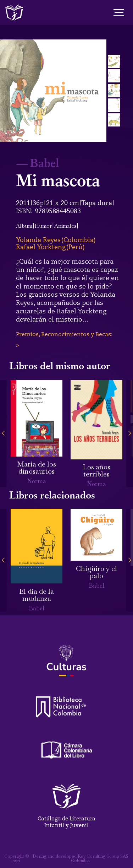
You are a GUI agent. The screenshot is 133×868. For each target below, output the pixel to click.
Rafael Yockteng (41, 247)
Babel (44, 162)
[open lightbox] (53, 91)
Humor (43, 226)
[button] (3, 433)
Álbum (24, 226)
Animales (65, 226)
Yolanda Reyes (38, 240)
